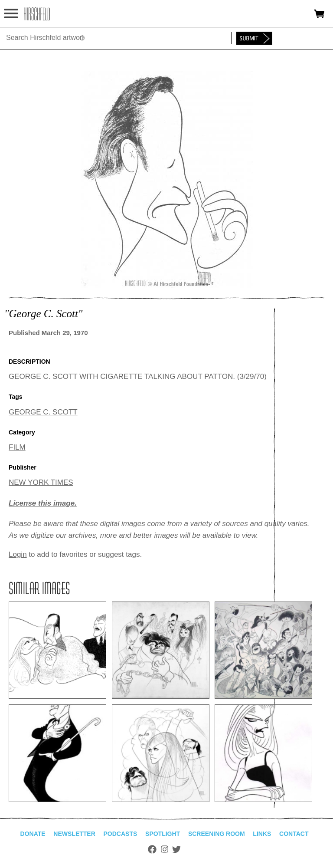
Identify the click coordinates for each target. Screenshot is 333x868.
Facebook (152, 849)
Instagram (165, 849)
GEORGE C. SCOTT (43, 412)
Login (18, 554)
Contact (294, 834)
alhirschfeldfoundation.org (37, 14)
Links (262, 834)
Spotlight (163, 834)
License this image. (43, 503)
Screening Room (217, 834)
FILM (17, 447)
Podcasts (121, 834)
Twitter (176, 849)
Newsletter (74, 834)
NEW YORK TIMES (41, 482)
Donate (33, 834)
